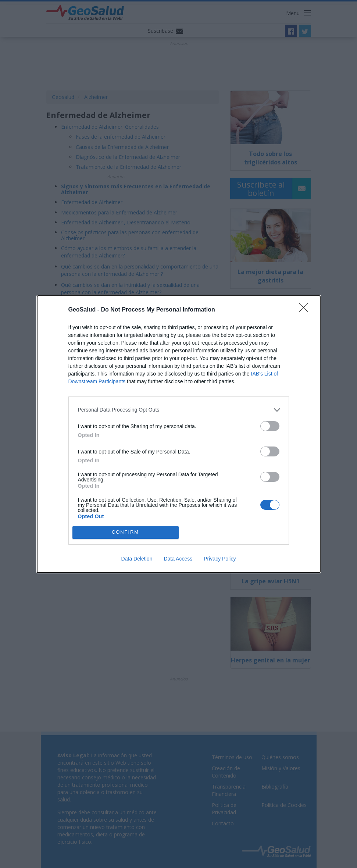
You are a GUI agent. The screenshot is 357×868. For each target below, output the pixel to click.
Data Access (178, 559)
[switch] (270, 426)
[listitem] (179, 410)
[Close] (306, 310)
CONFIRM (126, 532)
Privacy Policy (220, 559)
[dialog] (179, 434)
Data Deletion (137, 559)
